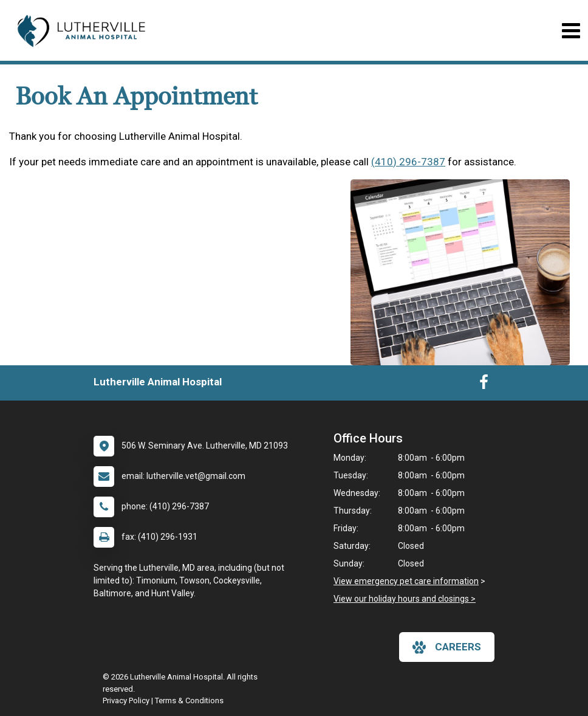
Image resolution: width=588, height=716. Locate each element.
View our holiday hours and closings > (405, 599)
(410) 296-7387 (408, 162)
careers (447, 647)
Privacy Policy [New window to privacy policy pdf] (126, 701)
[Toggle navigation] (571, 31)
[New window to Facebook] (484, 385)
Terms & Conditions (189, 701)
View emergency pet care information (406, 581)
